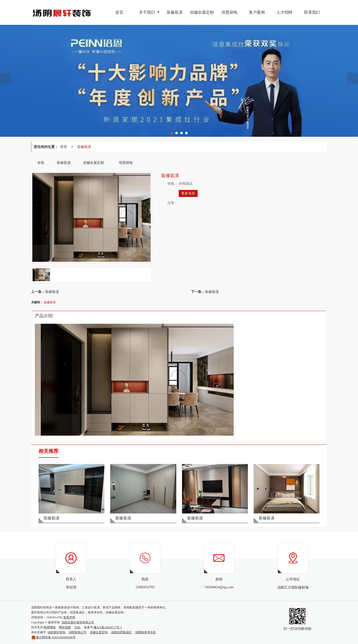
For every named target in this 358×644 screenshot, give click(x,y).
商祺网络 (50, 627)
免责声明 (69, 617)
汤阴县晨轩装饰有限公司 (78, 622)
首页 (64, 147)
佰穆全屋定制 (99, 632)
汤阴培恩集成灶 (121, 632)
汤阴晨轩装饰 (56, 632)
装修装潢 (84, 147)
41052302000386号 (53, 637)
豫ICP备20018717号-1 (108, 627)
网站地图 (65, 627)
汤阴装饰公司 (78, 632)
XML (77, 627)
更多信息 (188, 193)
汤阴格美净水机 (145, 632)
